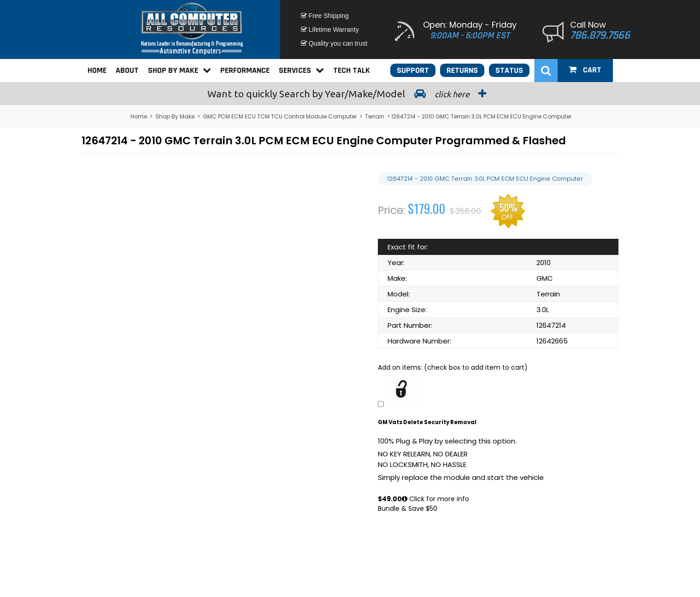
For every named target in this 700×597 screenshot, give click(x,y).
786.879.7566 (600, 35)
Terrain (375, 116)
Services (301, 70)
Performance (245, 70)
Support (413, 70)
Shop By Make (179, 70)
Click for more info (435, 499)
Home (97, 70)
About (127, 70)
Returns (462, 70)
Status (509, 70)
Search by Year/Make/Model (350, 94)
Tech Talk (352, 70)
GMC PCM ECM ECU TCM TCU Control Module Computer (280, 116)
